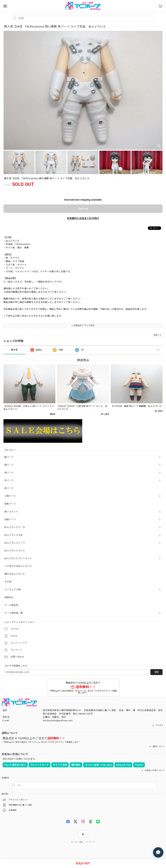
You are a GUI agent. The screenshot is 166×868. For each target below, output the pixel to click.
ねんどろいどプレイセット (18, 558)
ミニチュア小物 (12, 590)
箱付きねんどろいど (15, 574)
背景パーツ (10, 504)
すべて (14, 350)
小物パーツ (10, 496)
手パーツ (9, 480)
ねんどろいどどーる (15, 527)
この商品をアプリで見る (83, 325)
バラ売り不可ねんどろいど (18, 566)
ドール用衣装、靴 (14, 613)
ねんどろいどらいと (15, 551)
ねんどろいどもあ (14, 535)
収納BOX (9, 597)
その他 (8, 582)
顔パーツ (9, 465)
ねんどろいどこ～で (15, 543)
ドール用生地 (11, 605)
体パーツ (9, 473)
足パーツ (9, 488)
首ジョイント (11, 512)
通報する (157, 335)
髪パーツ (9, 457)
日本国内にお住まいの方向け (83, 218)
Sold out (83, 209)
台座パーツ (10, 519)
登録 (156, 672)
